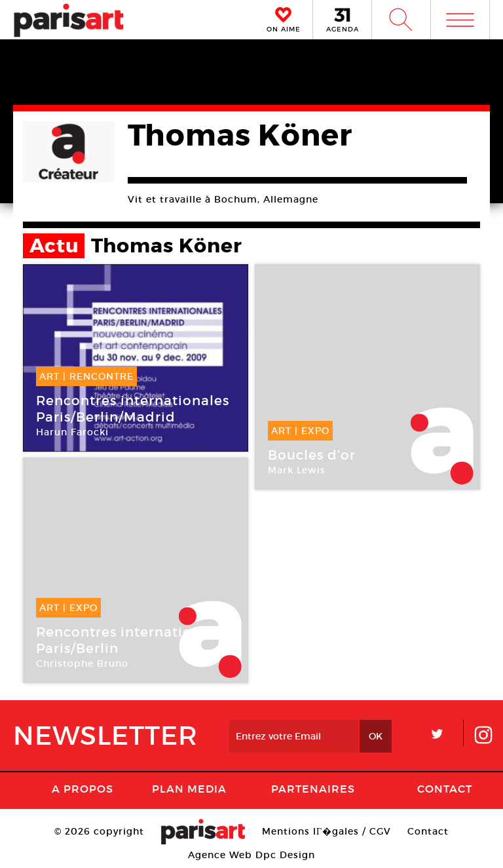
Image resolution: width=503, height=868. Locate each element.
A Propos (83, 789)
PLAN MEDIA (189, 789)
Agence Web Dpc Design (251, 855)
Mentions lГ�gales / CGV (326, 831)
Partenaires (313, 789)
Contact (445, 789)
